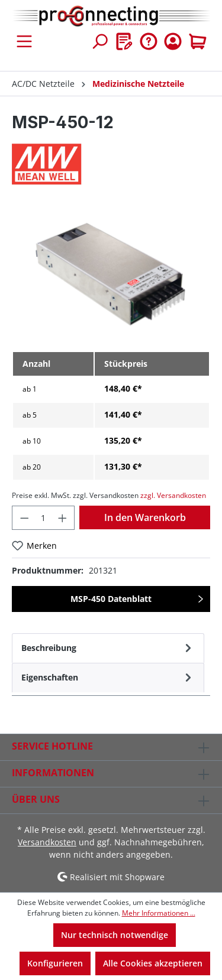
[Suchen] (99, 41)
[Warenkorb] (198, 41)
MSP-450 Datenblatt (111, 599)
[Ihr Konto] (173, 41)
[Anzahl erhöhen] (63, 518)
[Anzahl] (44, 518)
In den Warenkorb (145, 517)
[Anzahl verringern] (24, 518)
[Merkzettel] (124, 41)
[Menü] (24, 41)
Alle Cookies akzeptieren (153, 963)
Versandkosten (47, 842)
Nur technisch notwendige (115, 935)
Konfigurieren (55, 963)
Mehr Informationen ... (159, 913)
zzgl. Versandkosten (173, 495)
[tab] (108, 648)
